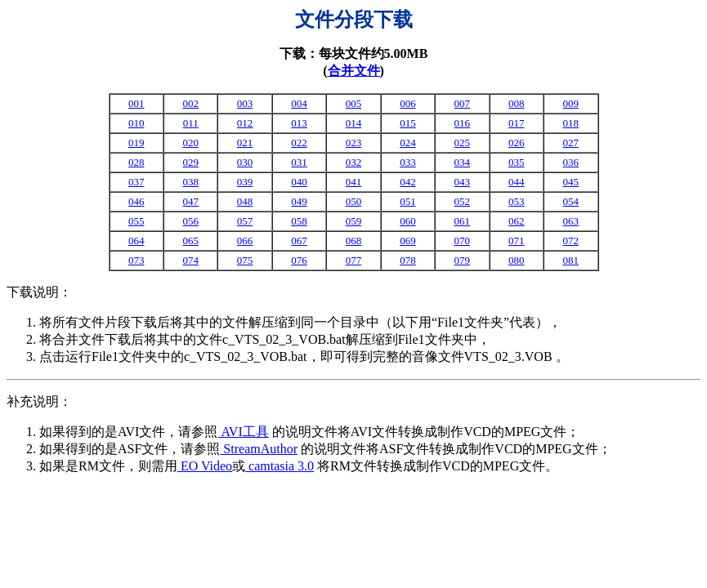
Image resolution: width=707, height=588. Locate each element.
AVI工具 (243, 432)
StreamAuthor (259, 449)
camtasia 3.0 (280, 466)
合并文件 (354, 71)
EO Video (205, 466)
